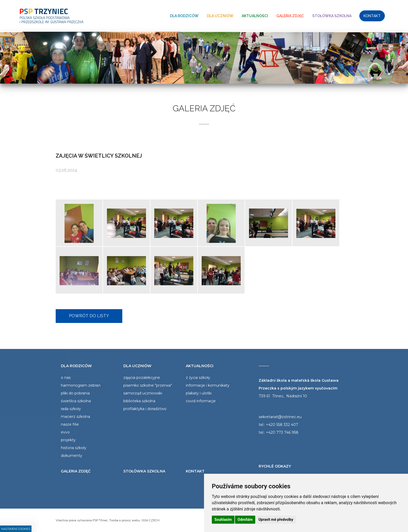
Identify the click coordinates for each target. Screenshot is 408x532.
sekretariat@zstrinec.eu (280, 417)
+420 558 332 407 (282, 425)
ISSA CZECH (151, 520)
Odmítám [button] (245, 520)
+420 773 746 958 (282, 432)
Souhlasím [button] (223, 520)
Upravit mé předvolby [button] (276, 520)
